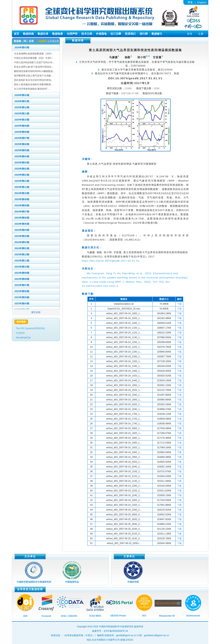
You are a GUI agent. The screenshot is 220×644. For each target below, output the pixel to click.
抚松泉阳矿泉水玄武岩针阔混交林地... (33, 80)
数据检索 (58, 34)
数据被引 (157, 34)
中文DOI (20, 333)
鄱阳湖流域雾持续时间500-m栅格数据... (34, 71)
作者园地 (101, 34)
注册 (201, 34)
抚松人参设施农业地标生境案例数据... (33, 84)
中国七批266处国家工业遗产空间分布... (34, 62)
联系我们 (130, 34)
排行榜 (144, 34)
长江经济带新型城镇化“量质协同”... (32, 89)
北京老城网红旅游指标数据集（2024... (34, 54)
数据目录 (43, 34)
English (202, 2)
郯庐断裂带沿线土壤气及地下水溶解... (33, 76)
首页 (16, 34)
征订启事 (116, 34)
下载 (179, 304)
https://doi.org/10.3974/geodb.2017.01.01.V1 (111, 261)
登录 (190, 34)
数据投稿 (28, 34)
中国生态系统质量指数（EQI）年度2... (34, 58)
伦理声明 (72, 34)
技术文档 (87, 34)
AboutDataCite (23, 338)
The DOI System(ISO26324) (30, 328)
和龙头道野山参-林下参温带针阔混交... (34, 67)
